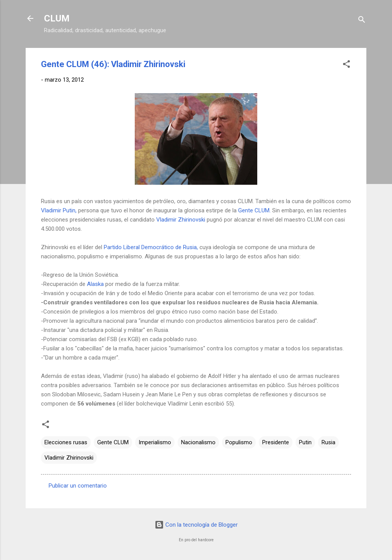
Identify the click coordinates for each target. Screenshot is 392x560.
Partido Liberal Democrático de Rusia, (151, 247)
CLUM (57, 18)
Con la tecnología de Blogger (196, 525)
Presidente (276, 442)
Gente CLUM (113, 442)
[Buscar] (362, 21)
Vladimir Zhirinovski (181, 220)
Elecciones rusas (66, 442)
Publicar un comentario (78, 486)
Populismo (239, 442)
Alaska (95, 284)
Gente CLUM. (254, 210)
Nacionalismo (198, 442)
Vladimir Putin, (59, 210)
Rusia (328, 442)
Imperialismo (155, 442)
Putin (305, 442)
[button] (346, 65)
